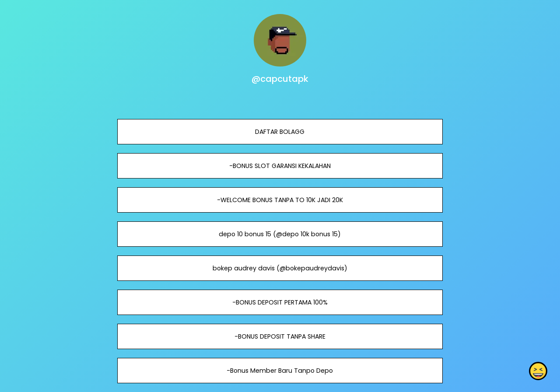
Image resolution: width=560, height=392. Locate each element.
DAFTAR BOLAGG (280, 132)
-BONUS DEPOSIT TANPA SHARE (280, 336)
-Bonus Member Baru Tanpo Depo (280, 371)
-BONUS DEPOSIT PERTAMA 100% (280, 302)
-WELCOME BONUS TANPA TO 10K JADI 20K (280, 200)
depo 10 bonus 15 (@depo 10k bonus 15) (280, 234)
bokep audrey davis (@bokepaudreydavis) (280, 268)
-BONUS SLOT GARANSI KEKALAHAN (280, 166)
